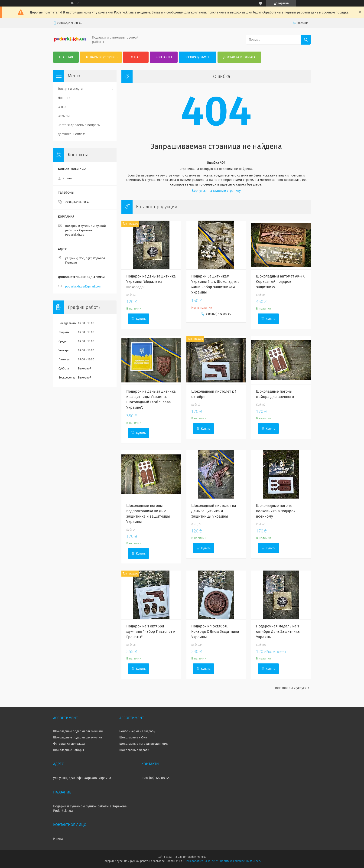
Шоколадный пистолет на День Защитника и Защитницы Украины (214, 511)
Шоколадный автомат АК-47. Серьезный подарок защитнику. (280, 282)
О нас (136, 57)
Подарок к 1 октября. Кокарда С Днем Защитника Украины (215, 631)
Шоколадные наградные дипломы (144, 744)
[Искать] (306, 40)
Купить (141, 319)
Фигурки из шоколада (69, 744)
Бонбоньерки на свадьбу (137, 731)
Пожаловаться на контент (201, 861)
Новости (64, 98)
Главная (66, 57)
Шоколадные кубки (133, 737)
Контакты (164, 57)
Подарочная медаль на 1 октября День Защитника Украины (278, 631)
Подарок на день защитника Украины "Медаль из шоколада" (151, 282)
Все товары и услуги (291, 688)
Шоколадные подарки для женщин (78, 731)
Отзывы (64, 116)
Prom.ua (201, 857)
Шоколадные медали (134, 750)
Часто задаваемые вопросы (79, 125)
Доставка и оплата (239, 57)
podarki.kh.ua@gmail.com (83, 286)
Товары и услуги (100, 57)
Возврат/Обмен (198, 57)
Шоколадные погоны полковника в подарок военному (276, 511)
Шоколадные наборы (69, 750)
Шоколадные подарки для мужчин (78, 737)
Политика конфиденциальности (241, 861)
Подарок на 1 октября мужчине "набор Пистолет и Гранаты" (151, 631)
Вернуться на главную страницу (216, 191)
